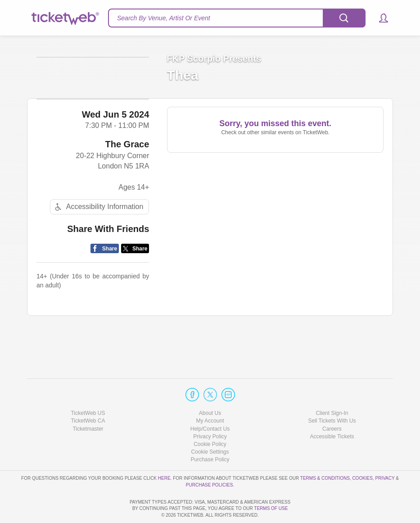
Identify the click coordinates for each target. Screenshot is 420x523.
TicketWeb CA (88, 395)
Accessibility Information (98, 248)
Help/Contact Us (210, 403)
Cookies (362, 453)
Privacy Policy (210, 411)
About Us (210, 387)
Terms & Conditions (325, 453)
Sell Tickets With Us (332, 395)
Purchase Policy (210, 434)
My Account (210, 395)
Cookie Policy (210, 418)
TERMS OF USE (271, 508)
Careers (332, 403)
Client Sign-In (332, 387)
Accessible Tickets (332, 411)
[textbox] (237, 18)
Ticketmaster (88, 403)
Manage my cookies (210, 426)
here (164, 453)
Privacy (385, 453)
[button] (379, 18)
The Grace (127, 185)
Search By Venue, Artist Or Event (164, 18)
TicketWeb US (88, 387)
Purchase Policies (209, 459)
